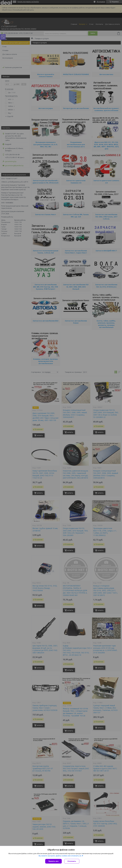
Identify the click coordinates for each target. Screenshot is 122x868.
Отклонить (72, 861)
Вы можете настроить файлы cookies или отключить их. (60, 856)
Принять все (53, 861)
